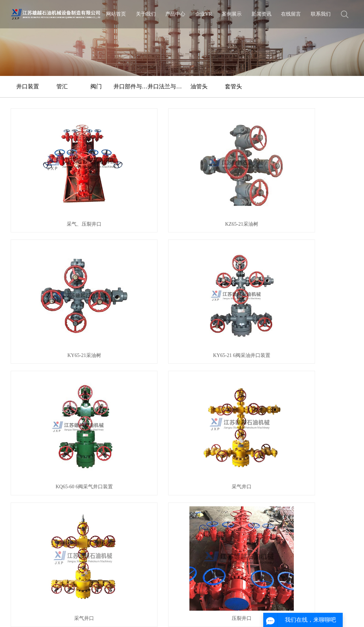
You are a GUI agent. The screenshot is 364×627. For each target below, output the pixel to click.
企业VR (203, 14)
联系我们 (321, 14)
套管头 (233, 86)
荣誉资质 (20, 413)
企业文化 (20, 404)
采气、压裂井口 (50, 172)
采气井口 (138, 252)
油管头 (199, 86)
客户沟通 (20, 432)
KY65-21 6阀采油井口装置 (314, 172)
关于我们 (146, 14)
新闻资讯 (261, 14)
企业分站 (37, 614)
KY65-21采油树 (226, 172)
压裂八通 (50, 331)
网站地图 (59, 614)
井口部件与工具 (131, 86)
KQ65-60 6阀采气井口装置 (49, 252)
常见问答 (155, 413)
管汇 (62, 86)
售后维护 (20, 441)
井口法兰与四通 (165, 86)
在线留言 (291, 14)
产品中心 (175, 14)
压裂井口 (314, 252)
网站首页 (116, 14)
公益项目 (20, 422)
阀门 (96, 86)
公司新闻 (155, 395)
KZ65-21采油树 (138, 172)
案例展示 (232, 14)
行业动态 (155, 404)
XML (88, 614)
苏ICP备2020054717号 (186, 604)
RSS (75, 614)
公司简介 (20, 395)
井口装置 (28, 86)
